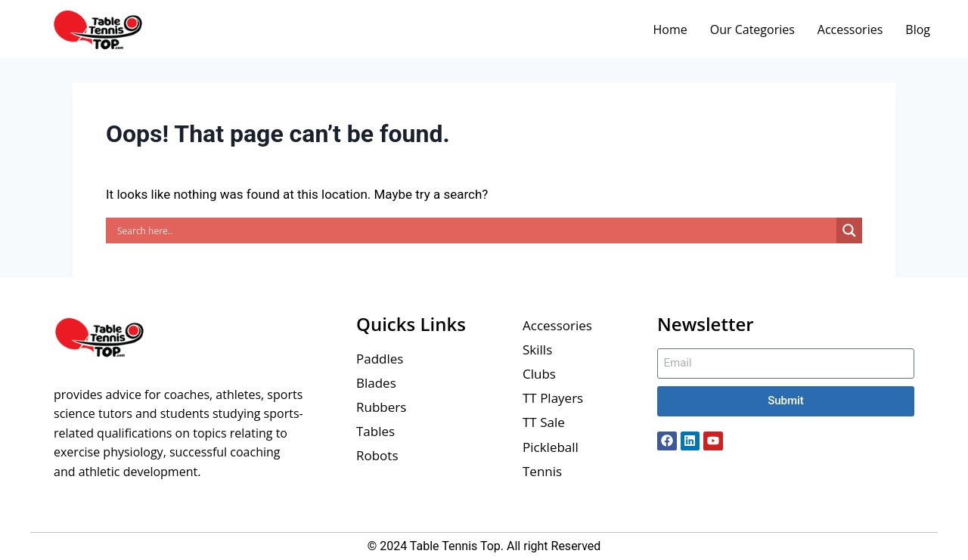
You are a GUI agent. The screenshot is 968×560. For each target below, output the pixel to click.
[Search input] (475, 230)
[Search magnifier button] (849, 230)
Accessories (850, 29)
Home (670, 29)
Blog (918, 29)
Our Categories (752, 29)
